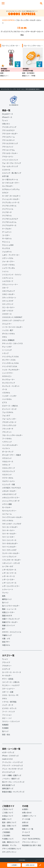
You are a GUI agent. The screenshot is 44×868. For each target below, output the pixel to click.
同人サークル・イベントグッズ (13, 782)
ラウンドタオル (8, 520)
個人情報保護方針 (14, 105)
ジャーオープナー (8, 261)
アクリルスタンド (8, 140)
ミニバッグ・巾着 (8, 484)
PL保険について (8, 839)
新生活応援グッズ (8, 785)
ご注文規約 (6, 835)
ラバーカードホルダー (10, 527)
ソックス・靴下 (8, 330)
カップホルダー (8, 186)
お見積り (14, 865)
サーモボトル (7, 238)
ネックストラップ (8, 383)
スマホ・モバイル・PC (10, 695)
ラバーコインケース (9, 540)
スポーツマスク (8, 311)
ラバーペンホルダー (9, 547)
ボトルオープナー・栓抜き (12, 455)
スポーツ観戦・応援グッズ (12, 775)
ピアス (5, 402)
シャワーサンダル (8, 268)
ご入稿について (8, 812)
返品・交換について (9, 826)
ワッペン (5, 593)
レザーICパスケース (9, 570)
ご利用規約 (6, 832)
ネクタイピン (7, 376)
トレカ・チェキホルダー (11, 370)
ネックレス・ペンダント (11, 386)
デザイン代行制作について (12, 849)
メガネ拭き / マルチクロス (11, 488)
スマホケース (7, 314)
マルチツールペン (8, 481)
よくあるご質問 (8, 829)
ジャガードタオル (8, 265)
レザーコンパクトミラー (11, 586)
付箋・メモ (6, 638)
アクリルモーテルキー (10, 153)
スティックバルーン (9, 297)
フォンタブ (6, 416)
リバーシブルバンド (9, 557)
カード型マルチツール (10, 179)
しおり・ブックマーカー (11, 255)
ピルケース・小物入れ (10, 406)
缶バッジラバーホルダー (11, 606)
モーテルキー (7, 507)
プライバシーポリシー (30, 842)
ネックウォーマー (8, 379)
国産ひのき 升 (7, 616)
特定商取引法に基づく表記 (32, 845)
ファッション (7, 715)
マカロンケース (8, 461)
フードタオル (7, 438)
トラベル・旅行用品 (9, 702)
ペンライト (6, 448)
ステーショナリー (8, 689)
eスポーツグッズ (8, 752)
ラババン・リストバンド (11, 721)
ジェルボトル (7, 252)
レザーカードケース (9, 573)
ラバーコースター (8, 537)
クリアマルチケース (9, 225)
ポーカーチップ (8, 452)
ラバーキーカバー (8, 530)
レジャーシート (8, 589)
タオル (5, 337)
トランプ (5, 353)
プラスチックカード (9, 422)
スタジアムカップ (8, 291)
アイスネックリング (9, 127)
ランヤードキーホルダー (11, 553)
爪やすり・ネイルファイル (12, 632)
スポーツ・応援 (8, 692)
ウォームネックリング (10, 166)
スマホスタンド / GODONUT (12, 317)
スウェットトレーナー (10, 284)
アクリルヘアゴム (8, 150)
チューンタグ (7, 347)
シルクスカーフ (8, 281)
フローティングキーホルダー (12, 435)
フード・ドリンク (8, 712)
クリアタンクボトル (9, 206)
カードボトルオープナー (11, 183)
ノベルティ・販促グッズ (11, 779)
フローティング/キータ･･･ (11, 46)
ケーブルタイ (7, 229)
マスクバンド (7, 475)
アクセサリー (7, 666)
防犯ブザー (6, 642)
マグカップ (6, 465)
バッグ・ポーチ (8, 705)
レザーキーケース (8, 576)
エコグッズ (6, 669)
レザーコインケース (9, 583)
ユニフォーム (7, 514)
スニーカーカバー (8, 307)
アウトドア (6, 662)
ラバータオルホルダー (10, 543)
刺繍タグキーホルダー (10, 622)
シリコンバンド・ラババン (12, 275)
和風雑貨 (5, 725)
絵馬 (4, 596)
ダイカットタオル (8, 334)
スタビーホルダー (8, 294)
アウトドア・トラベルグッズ (12, 765)
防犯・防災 (6, 734)
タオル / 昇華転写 (8, 340)
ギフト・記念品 (8, 679)
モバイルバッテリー (9, 511)
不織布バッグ (7, 635)
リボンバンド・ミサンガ (11, 563)
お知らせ (25, 822)
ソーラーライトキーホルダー (12, 327)
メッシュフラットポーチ (11, 501)
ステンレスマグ (8, 301)
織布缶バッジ (7, 599)
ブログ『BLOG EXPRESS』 (32, 839)
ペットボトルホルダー (10, 445)
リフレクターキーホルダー (12, 560)
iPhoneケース (7, 117)
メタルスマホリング (9, 494)
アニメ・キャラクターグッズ (12, 769)
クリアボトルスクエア (10, 219)
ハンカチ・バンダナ (9, 396)
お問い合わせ (30, 865)
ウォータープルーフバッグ (12, 163)
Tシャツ (5, 120)
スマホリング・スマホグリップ (13, 320)
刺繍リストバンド (9, 625)
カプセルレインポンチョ (11, 189)
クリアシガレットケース (11, 202)
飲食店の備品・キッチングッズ (13, 792)
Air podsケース (8, 114)
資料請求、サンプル (9, 845)
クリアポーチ (7, 212)
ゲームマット (7, 232)
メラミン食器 (7, 504)
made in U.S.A (7, 759)
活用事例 (25, 826)
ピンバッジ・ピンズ (9, 409)
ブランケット (7, 432)
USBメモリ (6, 124)
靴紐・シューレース (9, 609)
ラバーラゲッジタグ (9, 550)
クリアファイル (8, 209)
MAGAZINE (26, 835)
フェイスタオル (8, 412)
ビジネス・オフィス (9, 708)
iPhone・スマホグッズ (10, 756)
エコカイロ (6, 170)
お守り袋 (5, 176)
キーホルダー (7, 675)
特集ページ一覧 (28, 829)
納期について (7, 819)
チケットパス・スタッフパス (12, 343)
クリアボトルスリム (9, 222)
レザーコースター (8, 579)
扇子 (4, 629)
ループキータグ (8, 566)
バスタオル (6, 393)
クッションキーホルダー (11, 199)
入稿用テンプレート (29, 816)
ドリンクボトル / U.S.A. (11, 363)
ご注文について (8, 809)
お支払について (8, 816)
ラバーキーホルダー (9, 534)
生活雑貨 (5, 728)
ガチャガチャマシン (9, 852)
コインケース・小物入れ (11, 682)
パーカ (5, 389)
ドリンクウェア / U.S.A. (11, 356)
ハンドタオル (7, 399)
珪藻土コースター (8, 612)
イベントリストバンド (10, 160)
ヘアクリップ (7, 442)
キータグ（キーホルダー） (12, 196)
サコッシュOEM (8, 245)
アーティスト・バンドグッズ (12, 762)
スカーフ (5, 288)
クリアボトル (7, 216)
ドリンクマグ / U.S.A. (10, 366)
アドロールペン (8, 156)
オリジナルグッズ (8, 772)
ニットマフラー (8, 373)
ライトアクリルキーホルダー (12, 517)
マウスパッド (7, 458)
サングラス (6, 248)
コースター (6, 235)
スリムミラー (7, 324)
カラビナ (5, 193)
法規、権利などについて (11, 842)
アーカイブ (26, 832)
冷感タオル (6, 645)
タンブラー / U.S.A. (9, 360)
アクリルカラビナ (8, 130)
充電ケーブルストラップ (11, 619)
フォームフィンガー (9, 419)
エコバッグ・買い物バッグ (12, 173)
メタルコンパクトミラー (11, 497)
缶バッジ (5, 602)
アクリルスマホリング (10, 143)
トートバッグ (7, 350)
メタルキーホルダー (9, 491)
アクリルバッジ (8, 147)
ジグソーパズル (8, 258)
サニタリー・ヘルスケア (11, 685)
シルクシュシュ (8, 278)
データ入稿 (26, 819)
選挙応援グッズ (8, 788)
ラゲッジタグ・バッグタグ (12, 524)
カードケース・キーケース (12, 672)
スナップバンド (8, 304)
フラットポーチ (8, 429)
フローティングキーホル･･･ (33, 46)
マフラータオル (8, 478)
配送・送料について (9, 822)
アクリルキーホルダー (10, 134)
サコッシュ (6, 242)
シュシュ (5, 271)
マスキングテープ (8, 468)
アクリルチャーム (8, 137)
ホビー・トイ (7, 718)
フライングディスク (9, 425)
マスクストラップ (8, 471)
